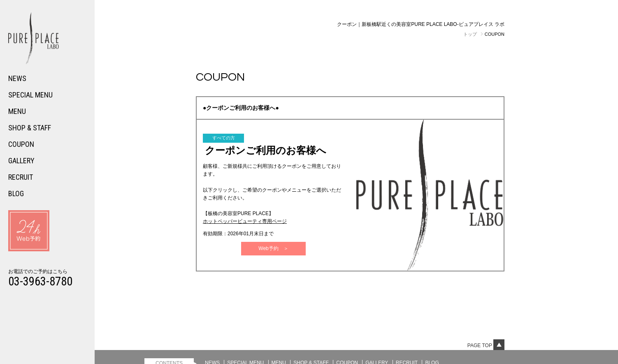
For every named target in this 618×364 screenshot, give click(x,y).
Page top (486, 345)
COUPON (21, 144)
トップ (470, 34)
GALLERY (21, 161)
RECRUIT (21, 177)
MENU (17, 111)
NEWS (17, 78)
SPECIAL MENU (30, 95)
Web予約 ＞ (273, 248)
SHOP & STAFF (30, 128)
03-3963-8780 (40, 281)
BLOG (16, 194)
